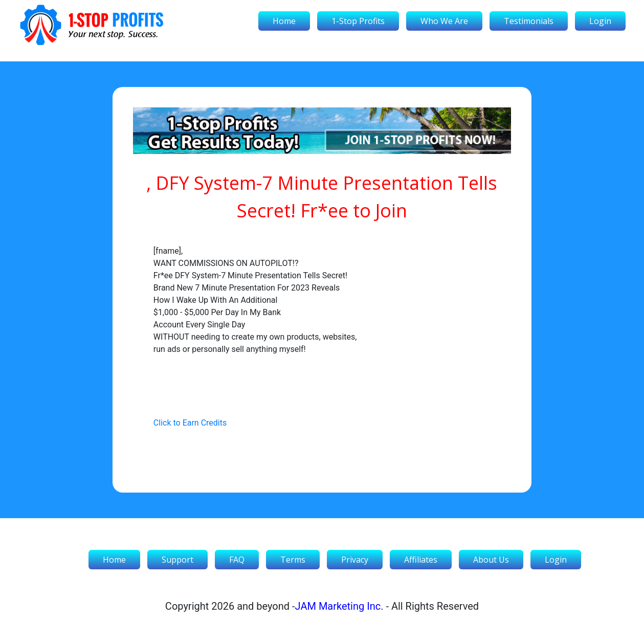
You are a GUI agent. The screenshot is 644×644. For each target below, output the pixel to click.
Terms (293, 560)
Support (177, 560)
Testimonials (529, 21)
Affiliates (421, 560)
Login (600, 21)
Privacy (355, 560)
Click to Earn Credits (190, 423)
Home (284, 21)
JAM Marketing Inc (338, 606)
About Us (491, 560)
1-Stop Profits (358, 21)
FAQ (237, 560)
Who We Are (444, 21)
